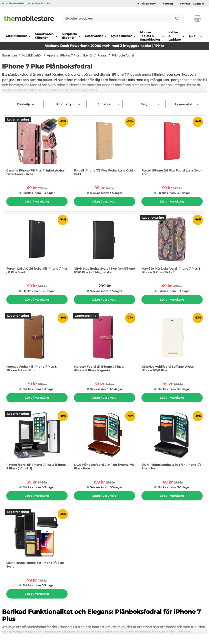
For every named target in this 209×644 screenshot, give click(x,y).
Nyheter (185, 4)
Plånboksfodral (123, 55)
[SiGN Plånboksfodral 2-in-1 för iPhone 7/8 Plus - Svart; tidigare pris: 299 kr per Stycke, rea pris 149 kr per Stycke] (172, 442)
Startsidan (9, 55)
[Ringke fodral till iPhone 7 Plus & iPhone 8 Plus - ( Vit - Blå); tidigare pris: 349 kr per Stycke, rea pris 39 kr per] (37, 442)
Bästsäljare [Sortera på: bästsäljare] (25, 104)
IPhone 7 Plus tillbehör (76, 55)
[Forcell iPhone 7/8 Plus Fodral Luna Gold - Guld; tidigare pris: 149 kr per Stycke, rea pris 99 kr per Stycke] (104, 148)
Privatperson (148, 4)
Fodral (102, 55)
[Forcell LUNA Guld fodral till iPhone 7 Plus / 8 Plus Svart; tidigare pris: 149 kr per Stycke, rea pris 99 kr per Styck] (37, 246)
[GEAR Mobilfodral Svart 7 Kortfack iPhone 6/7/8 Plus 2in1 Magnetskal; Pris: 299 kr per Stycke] (104, 246)
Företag (168, 4)
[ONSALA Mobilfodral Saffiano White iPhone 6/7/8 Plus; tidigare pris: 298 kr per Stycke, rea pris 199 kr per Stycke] (172, 344)
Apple (51, 55)
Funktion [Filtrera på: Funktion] (104, 104)
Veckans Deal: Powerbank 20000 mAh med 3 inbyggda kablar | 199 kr (104, 46)
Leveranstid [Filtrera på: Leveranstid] (184, 104)
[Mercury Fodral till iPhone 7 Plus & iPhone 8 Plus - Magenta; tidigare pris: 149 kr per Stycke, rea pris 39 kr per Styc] (104, 344)
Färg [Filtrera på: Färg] (144, 104)
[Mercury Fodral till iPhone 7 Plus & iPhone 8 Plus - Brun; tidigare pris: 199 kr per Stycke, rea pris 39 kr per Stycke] (37, 344)
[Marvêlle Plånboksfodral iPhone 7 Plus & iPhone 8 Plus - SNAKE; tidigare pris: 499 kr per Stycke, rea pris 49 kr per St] (172, 246)
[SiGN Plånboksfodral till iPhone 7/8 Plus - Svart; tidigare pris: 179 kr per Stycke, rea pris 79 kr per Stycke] (37, 540)
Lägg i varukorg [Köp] (37, 201)
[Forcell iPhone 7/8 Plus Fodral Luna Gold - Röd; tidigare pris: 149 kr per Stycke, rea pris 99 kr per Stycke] (172, 148)
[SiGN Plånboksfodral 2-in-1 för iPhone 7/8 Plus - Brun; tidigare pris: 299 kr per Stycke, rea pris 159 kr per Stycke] (104, 442)
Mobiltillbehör (32, 55)
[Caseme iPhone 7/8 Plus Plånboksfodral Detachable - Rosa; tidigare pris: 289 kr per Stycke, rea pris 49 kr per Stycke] (37, 148)
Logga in (199, 4)
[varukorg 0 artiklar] (197, 18)
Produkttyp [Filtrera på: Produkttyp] (65, 104)
